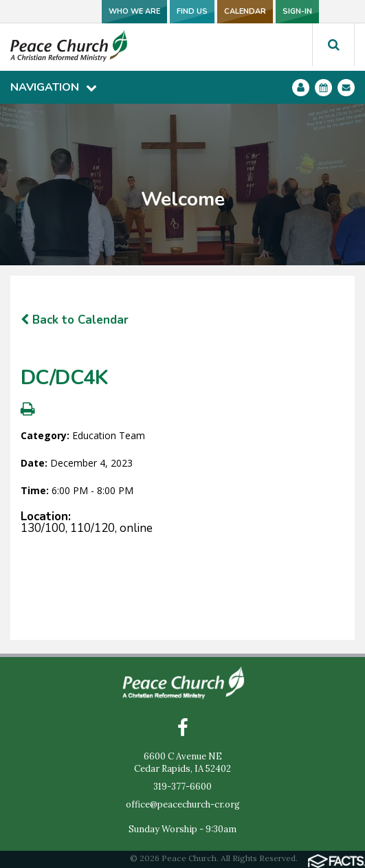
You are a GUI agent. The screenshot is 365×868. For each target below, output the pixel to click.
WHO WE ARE (134, 11)
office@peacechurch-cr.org (183, 804)
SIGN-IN (297, 11)
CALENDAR (245, 11)
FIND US (192, 11)
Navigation (54, 87)
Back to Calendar (75, 320)
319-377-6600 (182, 787)
